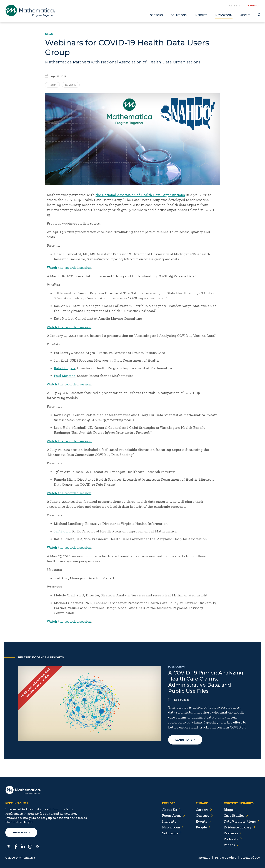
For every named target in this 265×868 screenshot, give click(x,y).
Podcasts (233, 839)
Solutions (179, 15)
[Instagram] (30, 846)
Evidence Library (240, 827)
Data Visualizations (242, 821)
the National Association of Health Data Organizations (140, 195)
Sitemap (204, 857)
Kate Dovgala (65, 368)
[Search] (259, 15)
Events (203, 821)
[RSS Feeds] (37, 846)
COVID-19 (71, 85)
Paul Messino (65, 376)
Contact (254, 6)
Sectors (157, 15)
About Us (171, 810)
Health (52, 85)
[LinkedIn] (23, 846)
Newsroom (224, 15)
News (49, 34)
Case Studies (236, 815)
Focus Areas (174, 815)
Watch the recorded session (69, 267)
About (245, 15)
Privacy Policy (226, 857)
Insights (201, 15)
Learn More (185, 740)
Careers (235, 6)
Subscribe (21, 832)
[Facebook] (16, 846)
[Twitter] (9, 846)
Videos (231, 845)
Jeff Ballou (62, 531)
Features (233, 833)
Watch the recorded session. (69, 441)
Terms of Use (250, 857)
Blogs (230, 810)
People (203, 827)
